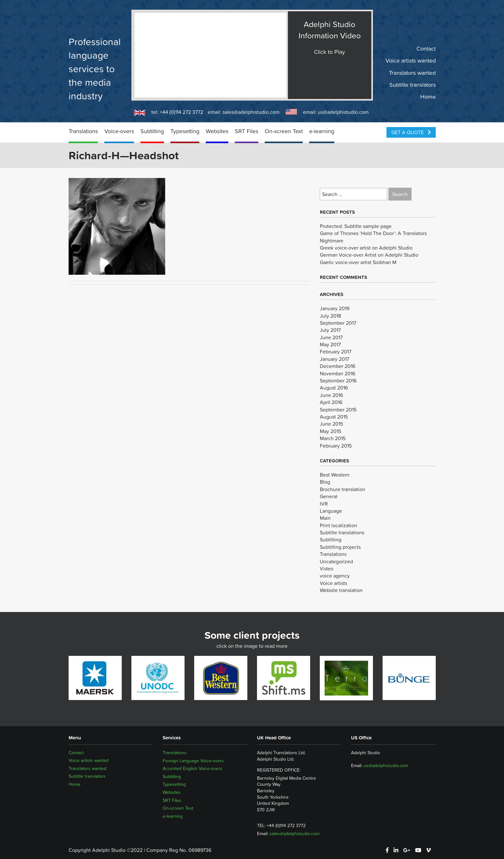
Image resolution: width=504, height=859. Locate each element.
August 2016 (334, 388)
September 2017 (338, 323)
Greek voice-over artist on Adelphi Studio (366, 248)
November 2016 (338, 373)
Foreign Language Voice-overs (193, 761)
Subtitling (152, 131)
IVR (324, 504)
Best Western (335, 475)
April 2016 (331, 402)
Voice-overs (119, 131)
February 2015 (336, 446)
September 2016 (338, 380)
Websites (217, 131)
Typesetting (185, 131)
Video (327, 568)
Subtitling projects (340, 547)
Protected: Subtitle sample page (356, 226)
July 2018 (330, 316)
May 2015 (330, 431)
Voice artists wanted (411, 61)
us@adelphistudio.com (343, 112)
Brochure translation (342, 489)
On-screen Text (284, 131)
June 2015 (331, 424)
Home (428, 97)
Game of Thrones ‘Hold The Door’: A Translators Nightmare (373, 237)
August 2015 (334, 417)
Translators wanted (412, 73)
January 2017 (334, 359)
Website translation (341, 590)
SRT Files (247, 131)
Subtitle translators (413, 85)
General (329, 496)
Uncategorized (336, 561)
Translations (83, 131)
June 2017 (331, 337)
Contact (426, 49)
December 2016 (338, 366)
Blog (325, 482)
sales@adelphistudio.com (251, 112)
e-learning (322, 131)
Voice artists (333, 583)
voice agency (335, 576)
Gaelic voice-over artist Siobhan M (358, 262)
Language (331, 511)
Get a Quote (411, 132)
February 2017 (336, 351)
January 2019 (335, 308)
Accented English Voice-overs (192, 768)
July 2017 (330, 330)
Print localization (338, 525)
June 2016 (331, 395)
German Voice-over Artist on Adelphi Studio (369, 255)
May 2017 (330, 344)
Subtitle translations (342, 532)
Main (325, 518)
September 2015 (338, 410)
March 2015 (333, 438)
